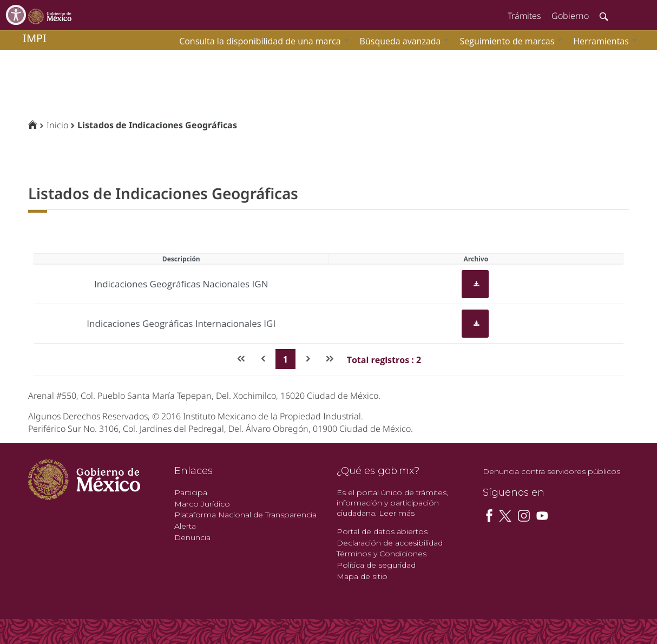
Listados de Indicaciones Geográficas (157, 125)
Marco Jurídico (202, 504)
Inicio (57, 125)
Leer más (397, 513)
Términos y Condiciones (382, 554)
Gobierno (570, 16)
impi (35, 38)
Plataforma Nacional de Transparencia (245, 515)
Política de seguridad (376, 565)
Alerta (185, 526)
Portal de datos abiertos (382, 531)
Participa (191, 492)
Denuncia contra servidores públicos (551, 471)
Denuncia (192, 537)
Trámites (524, 16)
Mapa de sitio (362, 576)
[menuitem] (602, 41)
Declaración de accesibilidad (390, 543)
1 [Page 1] (285, 359)
